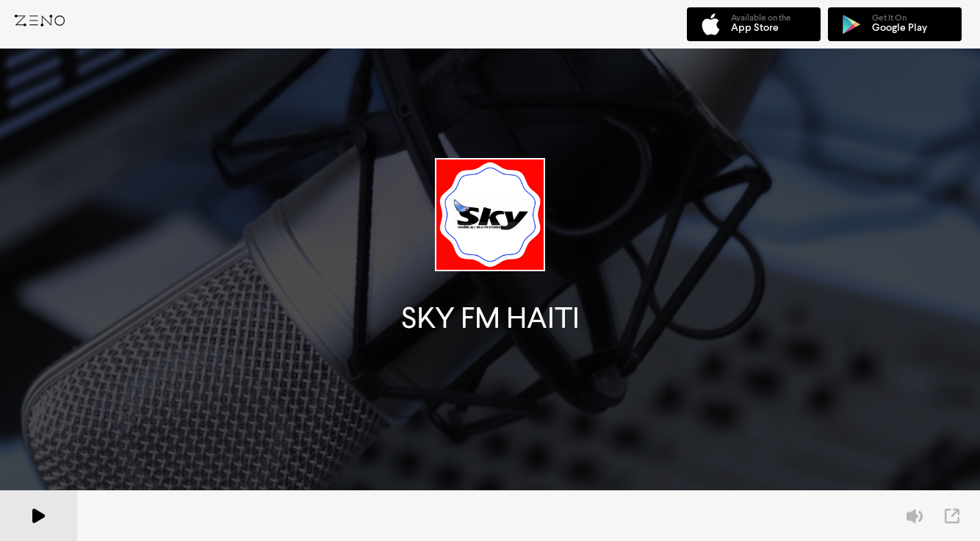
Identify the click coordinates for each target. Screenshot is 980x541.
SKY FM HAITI (490, 318)
